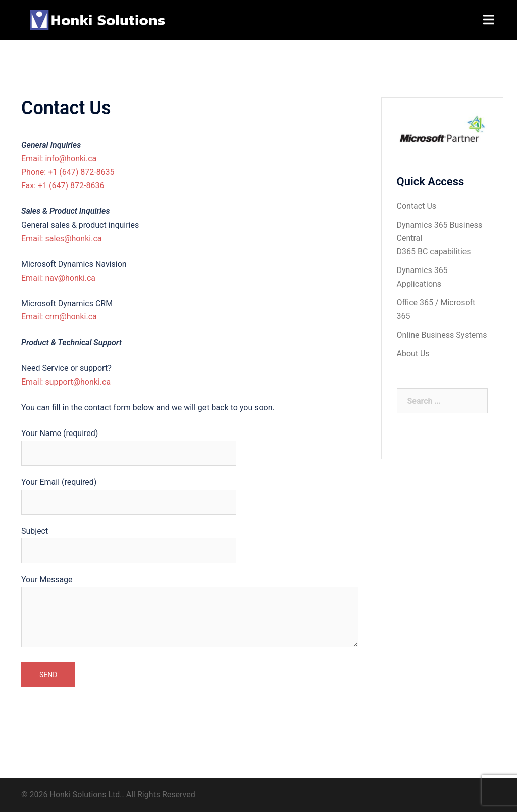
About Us (413, 354)
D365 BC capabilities (434, 252)
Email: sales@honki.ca (61, 238)
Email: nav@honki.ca (58, 278)
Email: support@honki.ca (66, 382)
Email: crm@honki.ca (59, 317)
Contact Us (417, 206)
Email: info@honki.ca (59, 159)
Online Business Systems (442, 335)
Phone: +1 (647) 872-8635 (68, 172)
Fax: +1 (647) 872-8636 (63, 185)
